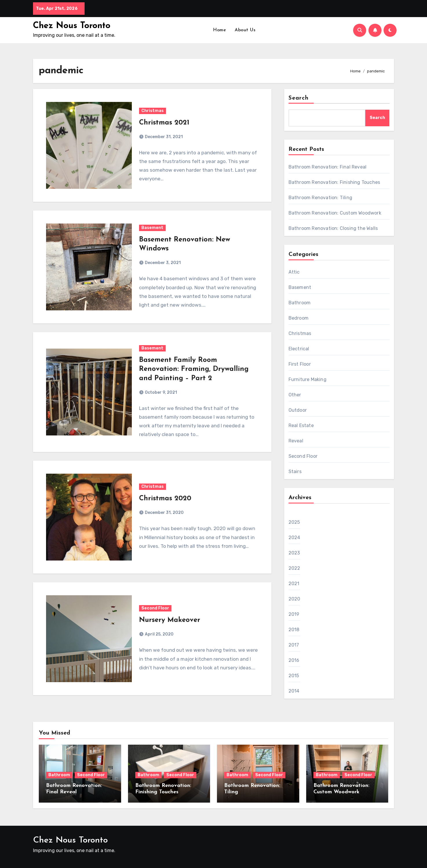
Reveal (296, 441)
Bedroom (299, 318)
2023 (294, 553)
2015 (294, 676)
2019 (294, 614)
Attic (294, 272)
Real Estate (301, 425)
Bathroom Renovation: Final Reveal (328, 167)
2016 (294, 660)
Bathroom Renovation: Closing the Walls (333, 228)
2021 (294, 584)
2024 (294, 538)
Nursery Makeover (170, 620)
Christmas (153, 111)
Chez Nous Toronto (72, 26)
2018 (294, 630)
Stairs (295, 471)
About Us (245, 30)
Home (219, 30)
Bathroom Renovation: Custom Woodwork (335, 213)
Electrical (299, 349)
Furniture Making (308, 379)
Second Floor (155, 608)
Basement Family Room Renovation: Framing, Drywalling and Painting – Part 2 (194, 369)
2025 (294, 522)
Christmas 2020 (165, 499)
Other (295, 395)
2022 (294, 568)
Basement (152, 228)
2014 (294, 691)
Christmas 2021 (164, 123)
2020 (294, 599)
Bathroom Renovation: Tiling (320, 198)
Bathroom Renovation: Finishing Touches (334, 182)
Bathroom (300, 303)
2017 (294, 645)
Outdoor (298, 410)
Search (299, 98)
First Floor (300, 364)
